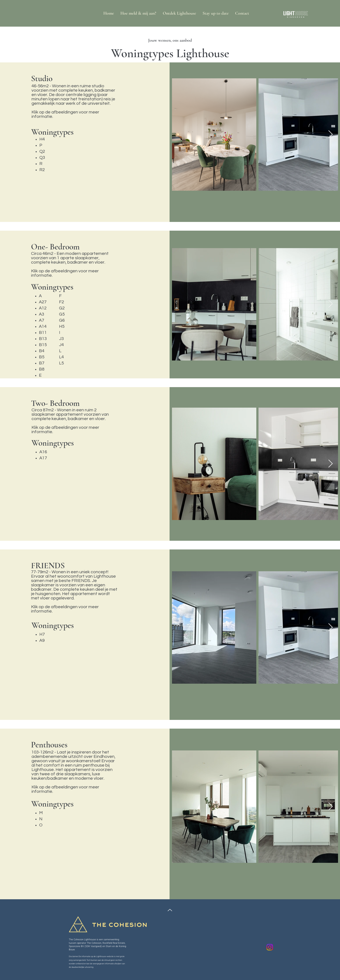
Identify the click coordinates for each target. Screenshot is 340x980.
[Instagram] (270, 947)
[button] (179, 13)
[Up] (170, 910)
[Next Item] (330, 135)
